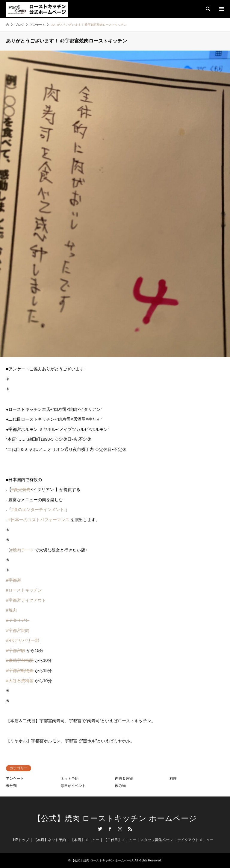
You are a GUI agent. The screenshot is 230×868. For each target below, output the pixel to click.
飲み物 (120, 786)
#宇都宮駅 (16, 650)
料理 (173, 779)
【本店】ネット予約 (50, 840)
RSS (130, 829)
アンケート (15, 779)
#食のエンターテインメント (38, 510)
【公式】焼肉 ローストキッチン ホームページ (115, 818)
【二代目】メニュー (120, 840)
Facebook (110, 829)
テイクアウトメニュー (195, 840)
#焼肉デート (22, 550)
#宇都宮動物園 (20, 671)
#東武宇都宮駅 (20, 660)
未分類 (11, 786)
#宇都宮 (13, 580)
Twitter (100, 829)
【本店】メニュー (85, 840)
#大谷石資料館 (20, 681)
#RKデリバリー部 (23, 640)
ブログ (19, 25)
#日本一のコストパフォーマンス (39, 520)
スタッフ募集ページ (157, 840)
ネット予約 (69, 779)
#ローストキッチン (24, 590)
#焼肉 (11, 610)
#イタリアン (18, 620)
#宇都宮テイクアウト (26, 600)
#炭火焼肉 (21, 490)
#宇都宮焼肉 (18, 630)
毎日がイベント (73, 786)
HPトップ (21, 840)
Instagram (120, 829)
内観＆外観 (124, 779)
